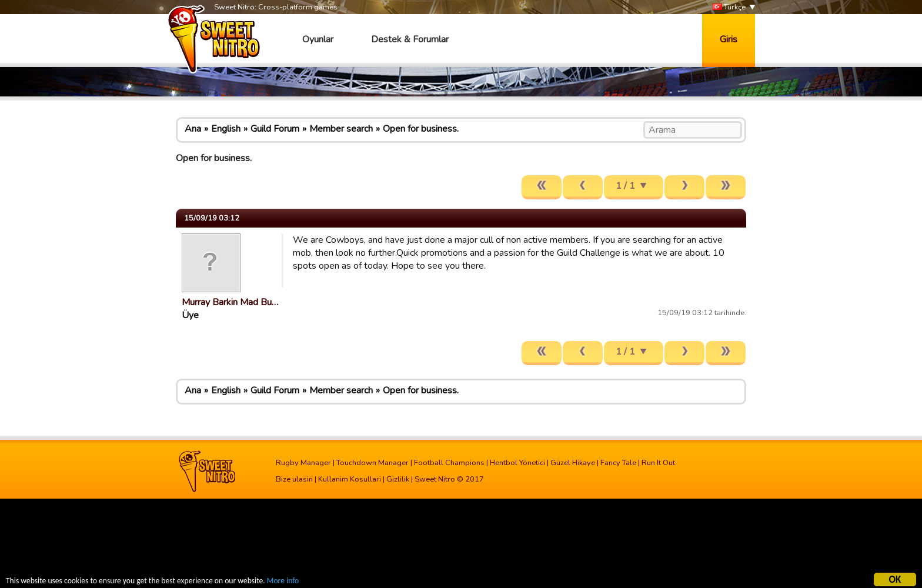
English (226, 129)
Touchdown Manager (373, 463)
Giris (729, 39)
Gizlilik (398, 479)
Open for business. (421, 129)
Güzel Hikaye (573, 463)
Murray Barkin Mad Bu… (230, 302)
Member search (341, 129)
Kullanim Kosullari (350, 479)
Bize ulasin (294, 479)
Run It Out (658, 463)
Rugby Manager (303, 463)
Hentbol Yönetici (517, 463)
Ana (193, 129)
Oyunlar (318, 39)
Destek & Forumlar (410, 39)
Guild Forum (275, 129)
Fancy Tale (618, 463)
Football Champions (449, 463)
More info (283, 582)
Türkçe (729, 7)
